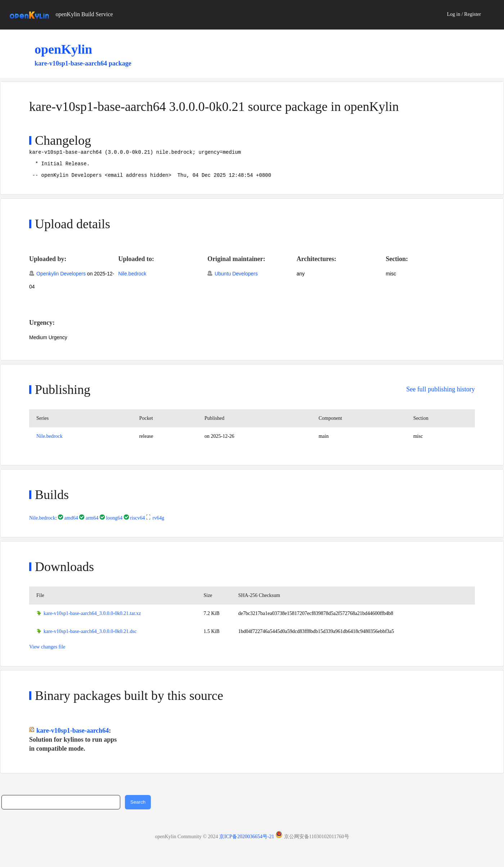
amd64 (71, 523)
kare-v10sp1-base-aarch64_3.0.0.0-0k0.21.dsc (90, 637)
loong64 (114, 523)
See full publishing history (441, 395)
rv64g (159, 523)
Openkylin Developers (61, 279)
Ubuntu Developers (236, 279)
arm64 (92, 523)
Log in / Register (464, 14)
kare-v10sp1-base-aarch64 (73, 736)
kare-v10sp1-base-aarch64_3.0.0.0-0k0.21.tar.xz (92, 619)
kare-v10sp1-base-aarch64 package (83, 63)
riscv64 (137, 523)
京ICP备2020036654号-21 (247, 842)
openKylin (63, 49)
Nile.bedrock (132, 279)
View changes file (47, 652)
